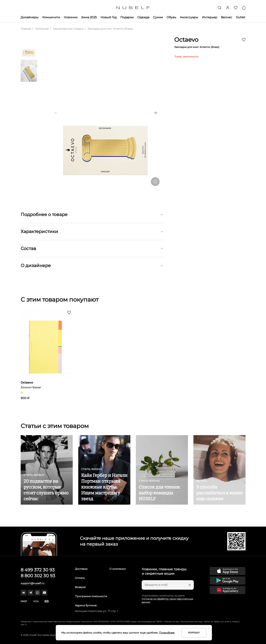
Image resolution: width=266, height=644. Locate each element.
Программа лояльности (91, 596)
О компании (118, 569)
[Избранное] (236, 8)
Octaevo (186, 40)
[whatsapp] (37, 593)
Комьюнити (51, 17)
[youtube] (44, 593)
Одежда (143, 17)
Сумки (158, 17)
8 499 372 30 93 (38, 570)
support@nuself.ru (32, 583)
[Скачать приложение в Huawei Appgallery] (228, 590)
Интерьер (210, 17)
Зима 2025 (89, 17)
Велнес (227, 17)
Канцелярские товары (68, 29)
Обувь (171, 17)
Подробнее (167, 633)
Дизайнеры (30, 17)
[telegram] (31, 593)
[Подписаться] (189, 585)
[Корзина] (244, 8)
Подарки (127, 17)
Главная (26, 29)
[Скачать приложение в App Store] (228, 571)
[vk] (24, 593)
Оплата (80, 578)
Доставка (81, 569)
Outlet (241, 17)
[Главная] (133, 8)
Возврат (80, 587)
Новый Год (109, 17)
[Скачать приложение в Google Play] (228, 581)
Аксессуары (189, 17)
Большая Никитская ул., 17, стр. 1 (96, 611)
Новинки (71, 17)
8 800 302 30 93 (38, 576)
